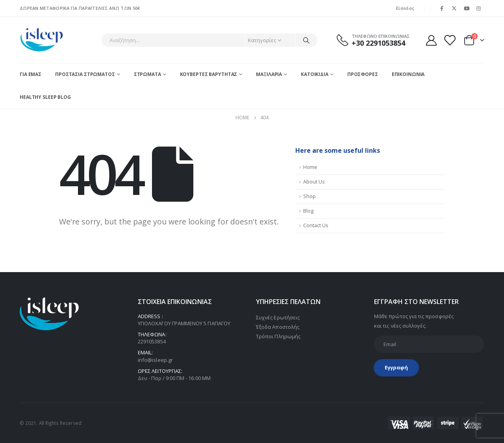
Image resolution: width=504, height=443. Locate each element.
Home (310, 167)
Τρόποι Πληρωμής (278, 336)
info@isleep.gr (155, 360)
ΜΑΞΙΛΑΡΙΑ (269, 74)
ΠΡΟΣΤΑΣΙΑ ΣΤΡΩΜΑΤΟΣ (85, 74)
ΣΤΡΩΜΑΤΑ (147, 74)
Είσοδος (405, 8)
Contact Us (316, 225)
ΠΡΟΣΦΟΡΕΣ (363, 74)
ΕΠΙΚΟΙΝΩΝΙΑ (408, 74)
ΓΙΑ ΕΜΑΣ (31, 74)
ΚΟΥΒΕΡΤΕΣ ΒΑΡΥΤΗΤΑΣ (209, 74)
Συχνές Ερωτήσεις (278, 317)
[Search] (306, 40)
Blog (308, 211)
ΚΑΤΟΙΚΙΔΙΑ (315, 74)
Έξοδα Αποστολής (278, 327)
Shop (309, 196)
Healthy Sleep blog (45, 97)
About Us (314, 182)
